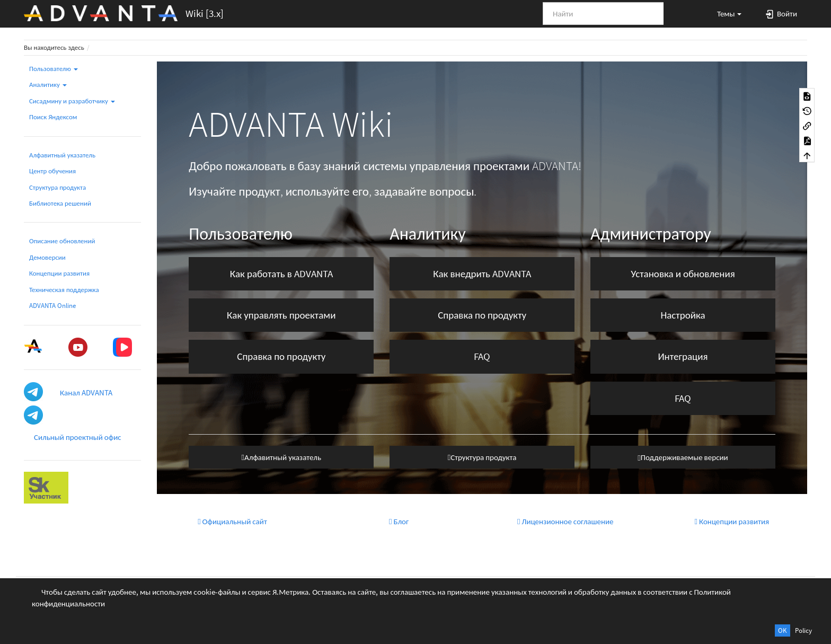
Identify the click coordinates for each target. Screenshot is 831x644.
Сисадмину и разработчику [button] (72, 101)
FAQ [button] (482, 356)
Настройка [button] (683, 315)
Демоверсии (47, 257)
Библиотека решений (60, 203)
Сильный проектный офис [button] (78, 437)
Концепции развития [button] (732, 521)
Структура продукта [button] (482, 457)
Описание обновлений (62, 241)
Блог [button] (399, 521)
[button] (724, 13)
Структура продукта (58, 187)
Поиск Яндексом (53, 117)
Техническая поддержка (64, 290)
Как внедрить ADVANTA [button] (482, 274)
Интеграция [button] (683, 356)
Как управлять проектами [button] (281, 315)
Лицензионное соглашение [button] (565, 521)
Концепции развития (59, 273)
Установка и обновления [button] (683, 274)
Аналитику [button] (48, 85)
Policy (803, 630)
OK (783, 630)
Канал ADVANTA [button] (86, 392)
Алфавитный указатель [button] (281, 457)
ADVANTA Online (52, 306)
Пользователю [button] (54, 69)
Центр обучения (52, 171)
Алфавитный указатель (62, 155)
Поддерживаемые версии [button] (683, 457)
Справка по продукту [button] (281, 356)
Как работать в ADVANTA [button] (281, 274)
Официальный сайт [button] (232, 521)
